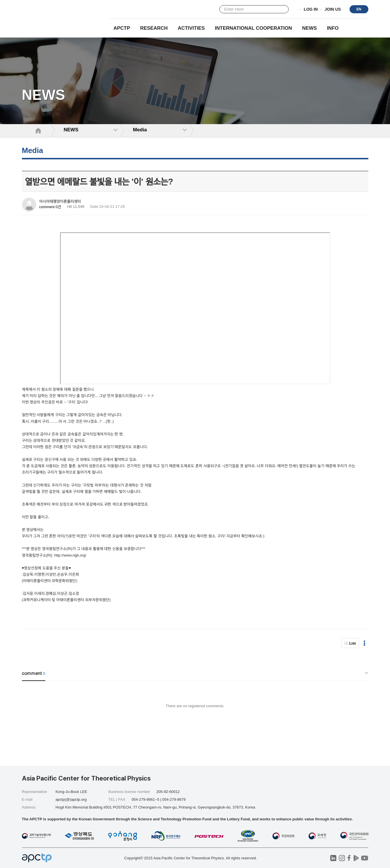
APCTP (122, 28)
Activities (191, 28)
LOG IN (311, 10)
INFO (333, 28)
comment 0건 (50, 207)
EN (359, 9)
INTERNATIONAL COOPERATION (253, 28)
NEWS (309, 28)
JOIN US (333, 10)
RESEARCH (154, 28)
